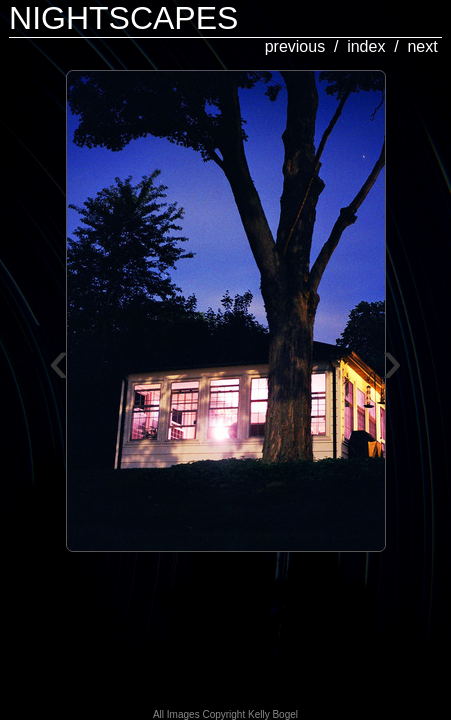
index (366, 46)
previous (295, 46)
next (422, 46)
